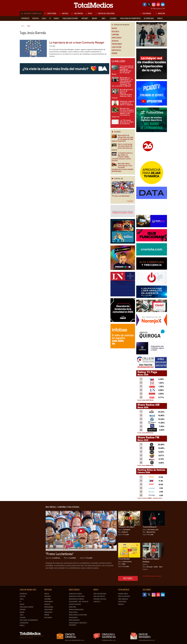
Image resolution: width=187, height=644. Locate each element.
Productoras (73, 612)
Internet (23, 610)
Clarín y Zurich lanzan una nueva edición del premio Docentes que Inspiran (122, 147)
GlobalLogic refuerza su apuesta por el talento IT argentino (123, 103)
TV (20, 602)
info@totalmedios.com (109, 640)
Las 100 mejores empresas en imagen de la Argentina (123, 122)
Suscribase (146, 14)
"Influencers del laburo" (126, 527)
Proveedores (73, 618)
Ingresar (160, 14)
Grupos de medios (75, 604)
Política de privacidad (26, 638)
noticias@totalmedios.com (147, 640)
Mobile (22, 625)
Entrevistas (116, 50)
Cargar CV (97, 602)
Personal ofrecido (100, 599)
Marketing (72, 607)
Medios (114, 28)
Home (23, 26)
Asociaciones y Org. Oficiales (79, 602)
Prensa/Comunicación (76, 610)
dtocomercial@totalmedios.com (74, 640)
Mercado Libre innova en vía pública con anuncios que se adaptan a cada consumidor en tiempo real (123, 113)
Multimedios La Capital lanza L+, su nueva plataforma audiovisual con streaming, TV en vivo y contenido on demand (122, 82)
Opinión (114, 53)
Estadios (23, 618)
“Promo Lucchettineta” (121, 196)
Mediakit (121, 604)
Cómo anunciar (123, 599)
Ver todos (128, 578)
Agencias (115, 41)
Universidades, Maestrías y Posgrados (78, 624)
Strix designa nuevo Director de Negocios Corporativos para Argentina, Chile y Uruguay (122, 94)
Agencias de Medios (75, 594)
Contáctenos (122, 602)
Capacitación (116, 47)
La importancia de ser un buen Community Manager (77, 43)
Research (115, 32)
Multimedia (48, 618)
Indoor (22, 612)
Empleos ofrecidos (100, 594)
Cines (22, 615)
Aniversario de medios (76, 599)
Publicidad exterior (26, 607)
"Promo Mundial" (124, 559)
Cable (22, 599)
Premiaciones (117, 44)
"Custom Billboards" (150, 527)
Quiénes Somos (123, 594)
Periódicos (23, 594)
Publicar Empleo (99, 596)
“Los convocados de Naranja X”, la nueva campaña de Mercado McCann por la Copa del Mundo (122, 70)
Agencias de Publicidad (77, 596)
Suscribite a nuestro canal (152, 576)
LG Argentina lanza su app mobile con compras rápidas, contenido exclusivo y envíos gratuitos (122, 157)
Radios (22, 604)
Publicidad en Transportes (29, 620)
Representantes (74, 620)
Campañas (115, 35)
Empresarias (117, 38)
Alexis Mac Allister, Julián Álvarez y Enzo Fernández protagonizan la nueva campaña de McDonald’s (122, 167)
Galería (130, 201)
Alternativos (24, 623)
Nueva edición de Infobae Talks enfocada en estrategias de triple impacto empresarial (122, 138)
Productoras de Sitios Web (78, 615)
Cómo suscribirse (124, 596)
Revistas (23, 596)
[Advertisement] (30, 543)
